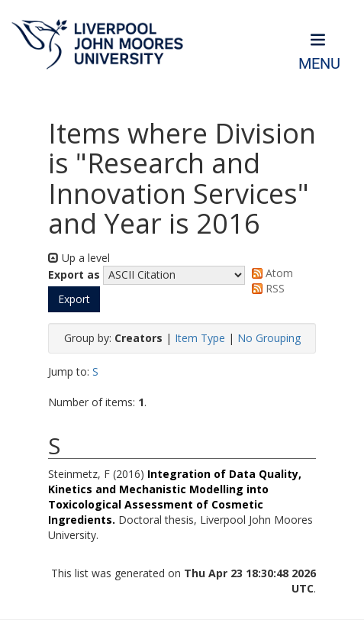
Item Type (200, 338)
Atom (270, 273)
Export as (74, 274)
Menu (319, 64)
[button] (74, 299)
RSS (266, 288)
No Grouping (269, 338)
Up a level (79, 258)
